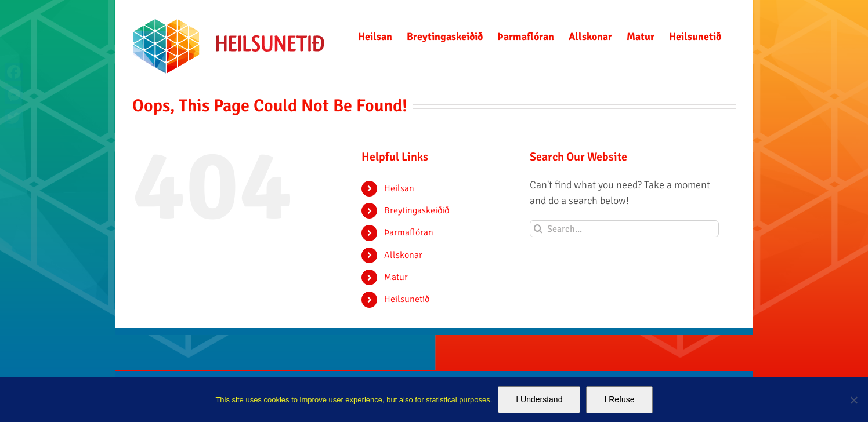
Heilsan (399, 188)
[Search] (538, 229)
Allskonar (403, 255)
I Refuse (619, 399)
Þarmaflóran (409, 232)
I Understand (539, 399)
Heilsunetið (407, 299)
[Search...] (625, 229)
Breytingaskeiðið (417, 210)
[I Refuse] (853, 400)
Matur (396, 277)
